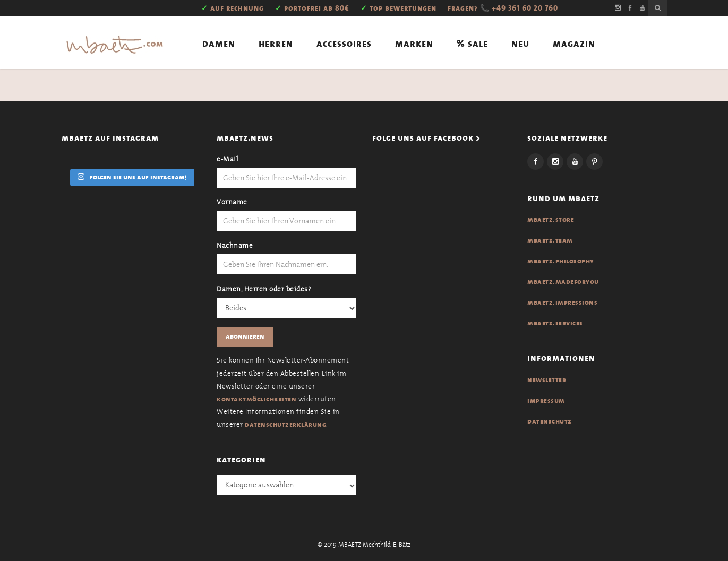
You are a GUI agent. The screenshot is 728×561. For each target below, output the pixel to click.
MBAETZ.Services (555, 323)
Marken (414, 44)
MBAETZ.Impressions (562, 303)
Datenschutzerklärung (285, 425)
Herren (276, 44)
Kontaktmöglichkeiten (256, 399)
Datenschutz (550, 421)
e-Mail (227, 159)
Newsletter (547, 380)
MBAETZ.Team (550, 240)
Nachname (235, 245)
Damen (219, 44)
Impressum (546, 401)
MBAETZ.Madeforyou (563, 282)
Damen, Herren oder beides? (264, 289)
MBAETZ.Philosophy (561, 261)
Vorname (232, 202)
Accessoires (344, 44)
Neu (520, 44)
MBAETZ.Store (551, 220)
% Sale (472, 44)
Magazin (574, 44)
